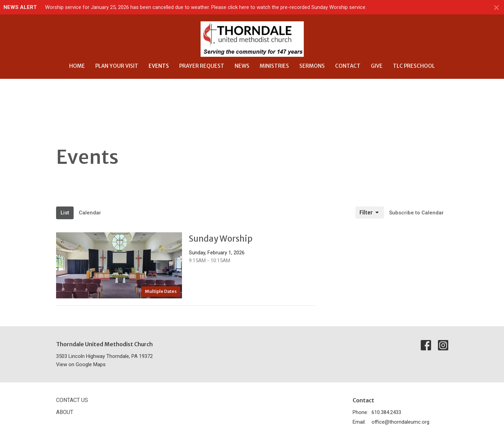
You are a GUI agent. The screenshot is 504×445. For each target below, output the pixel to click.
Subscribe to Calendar (416, 213)
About (65, 412)
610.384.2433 (386, 412)
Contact (348, 66)
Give (377, 66)
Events (159, 66)
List (65, 213)
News (242, 66)
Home (77, 66)
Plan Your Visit (117, 66)
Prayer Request (202, 66)
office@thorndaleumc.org (400, 422)
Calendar (90, 213)
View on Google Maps (81, 364)
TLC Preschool (414, 66)
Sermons (312, 66)
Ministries (274, 66)
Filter (370, 213)
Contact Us (72, 400)
